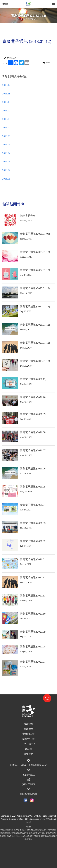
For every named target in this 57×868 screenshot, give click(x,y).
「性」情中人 (29, 744)
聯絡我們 (29, 754)
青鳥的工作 (29, 734)
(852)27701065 (28, 775)
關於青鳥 (29, 729)
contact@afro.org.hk (28, 794)
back (46, 63)
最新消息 (32, 19)
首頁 (23, 19)
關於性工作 (29, 739)
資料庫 (29, 749)
